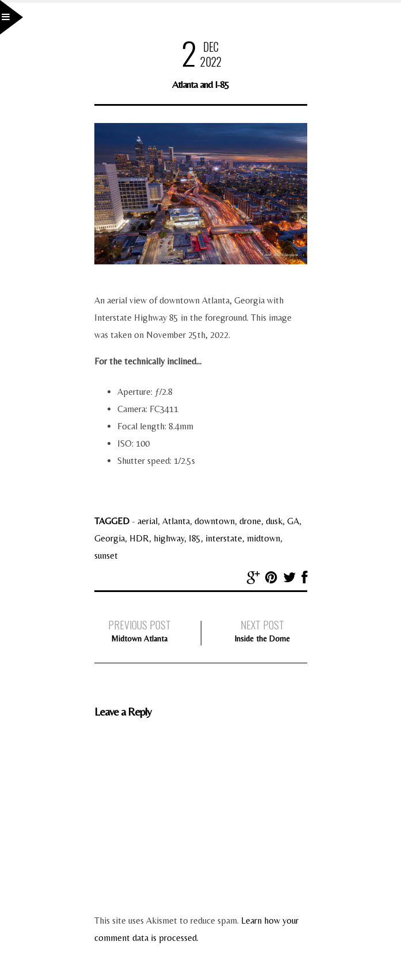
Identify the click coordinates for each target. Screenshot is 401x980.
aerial (148, 521)
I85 (195, 538)
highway (169, 538)
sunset (106, 556)
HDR (139, 538)
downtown (215, 521)
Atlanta (176, 521)
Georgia (110, 538)
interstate (224, 538)
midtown (263, 538)
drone (250, 521)
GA (293, 521)
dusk (274, 521)
